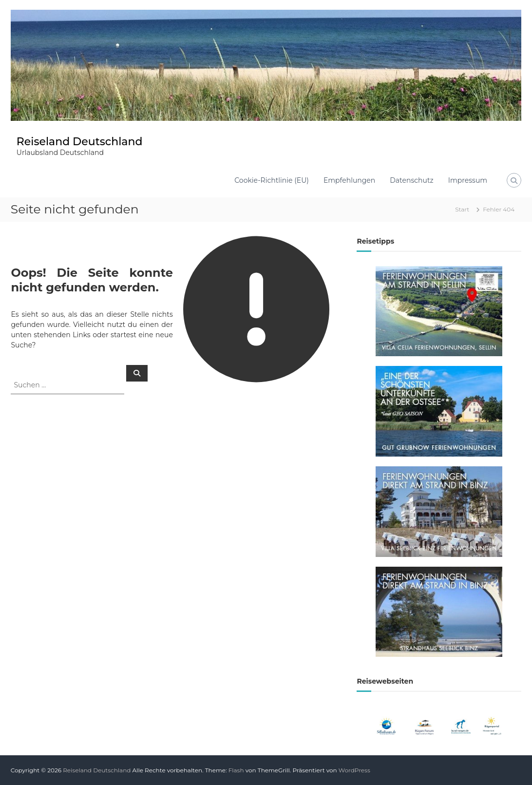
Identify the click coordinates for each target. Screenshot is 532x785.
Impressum (468, 180)
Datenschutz (411, 180)
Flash (236, 770)
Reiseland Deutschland (80, 142)
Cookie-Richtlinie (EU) (272, 180)
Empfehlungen (349, 180)
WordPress (354, 770)
